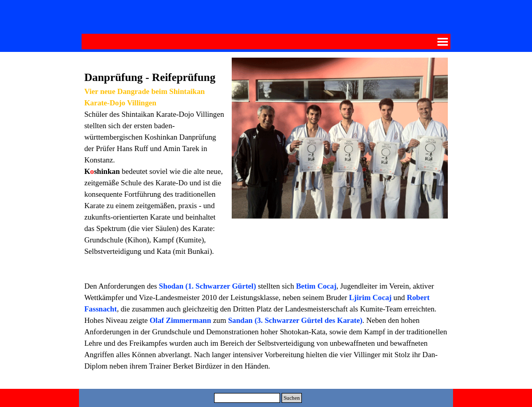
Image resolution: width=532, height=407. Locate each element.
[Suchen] (247, 398)
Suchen (292, 398)
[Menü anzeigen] (443, 42)
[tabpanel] (155, 166)
